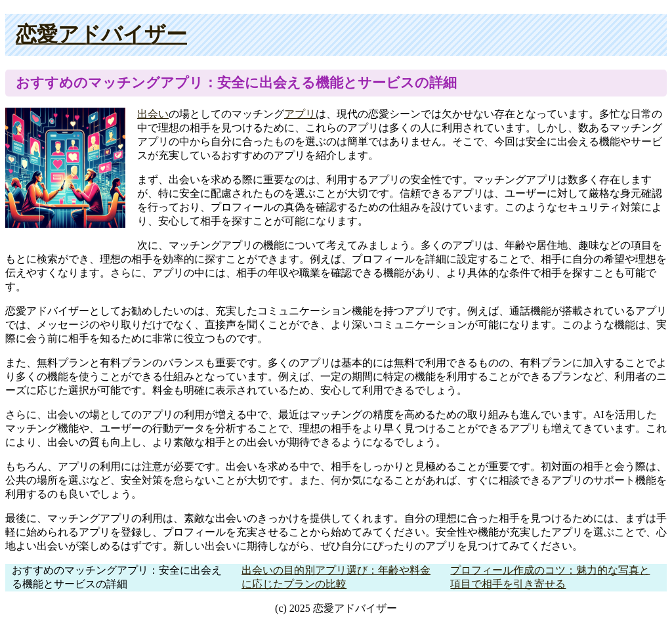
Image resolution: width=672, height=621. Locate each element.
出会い (153, 114)
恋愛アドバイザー (101, 34)
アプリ (300, 114)
